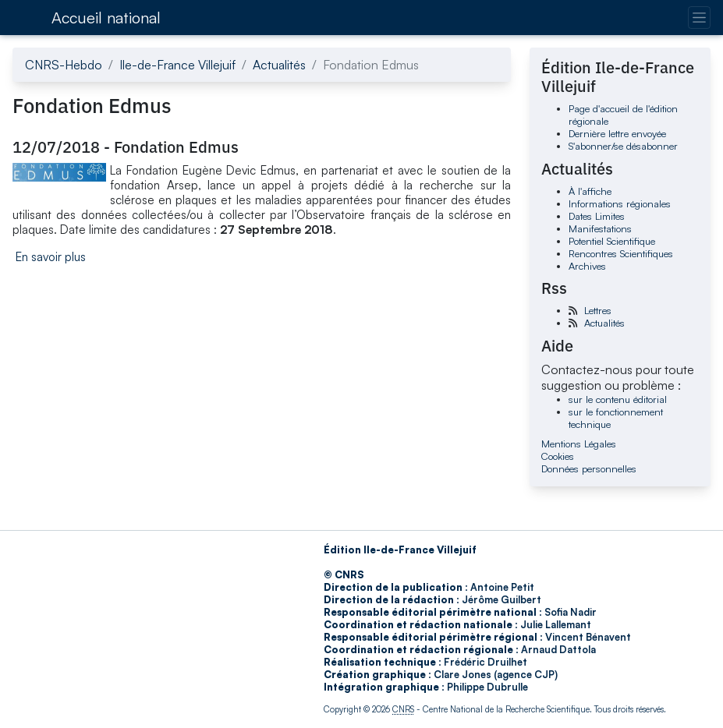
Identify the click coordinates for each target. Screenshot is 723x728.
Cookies (558, 456)
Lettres (598, 310)
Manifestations (600, 228)
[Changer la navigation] (699, 18)
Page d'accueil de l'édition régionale (623, 115)
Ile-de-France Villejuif (177, 65)
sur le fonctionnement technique (616, 418)
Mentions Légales (579, 444)
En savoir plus (51, 257)
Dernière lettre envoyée (617, 133)
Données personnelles (589, 468)
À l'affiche (590, 191)
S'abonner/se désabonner (623, 146)
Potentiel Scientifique (612, 241)
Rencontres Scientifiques (621, 253)
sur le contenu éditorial (618, 399)
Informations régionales (620, 203)
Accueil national (106, 18)
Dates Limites (597, 216)
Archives (587, 266)
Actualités (279, 65)
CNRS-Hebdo (64, 65)
